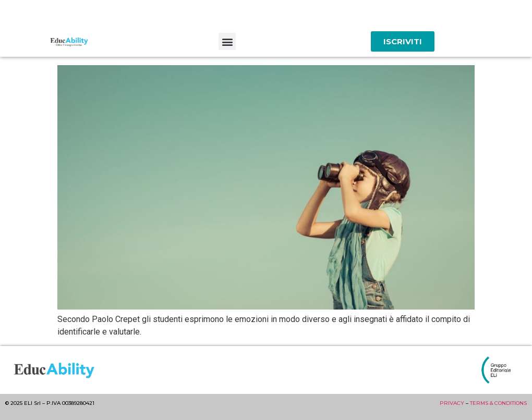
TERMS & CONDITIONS (498, 403)
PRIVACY (452, 403)
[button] (227, 41)
